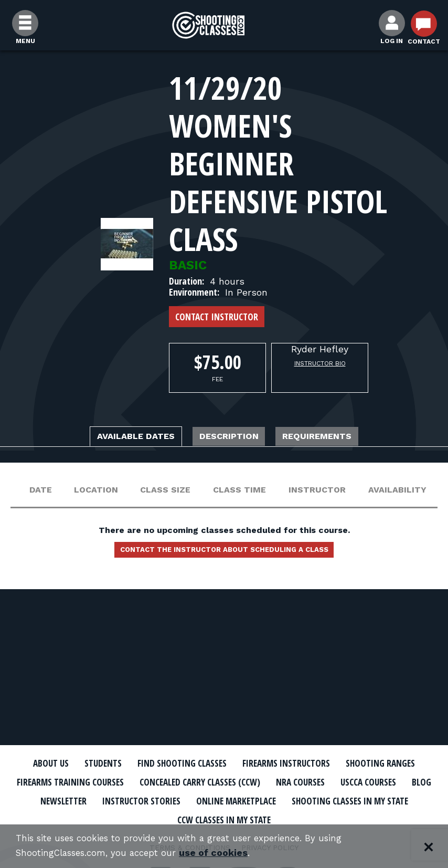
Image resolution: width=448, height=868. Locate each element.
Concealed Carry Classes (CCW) (345, 782)
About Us (72, 764)
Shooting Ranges (71, 782)
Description (231, 437)
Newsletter (267, 800)
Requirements (338, 437)
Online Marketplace (81, 818)
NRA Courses (73, 800)
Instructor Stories (357, 800)
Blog (212, 800)
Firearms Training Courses (193, 782)
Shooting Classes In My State (215, 818)
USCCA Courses (151, 800)
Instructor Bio (320, 363)
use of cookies (224, 853)
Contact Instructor (217, 317)
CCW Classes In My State (359, 818)
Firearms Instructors (345, 764)
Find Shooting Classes (223, 764)
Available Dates (116, 437)
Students (132, 764)
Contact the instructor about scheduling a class (224, 554)
